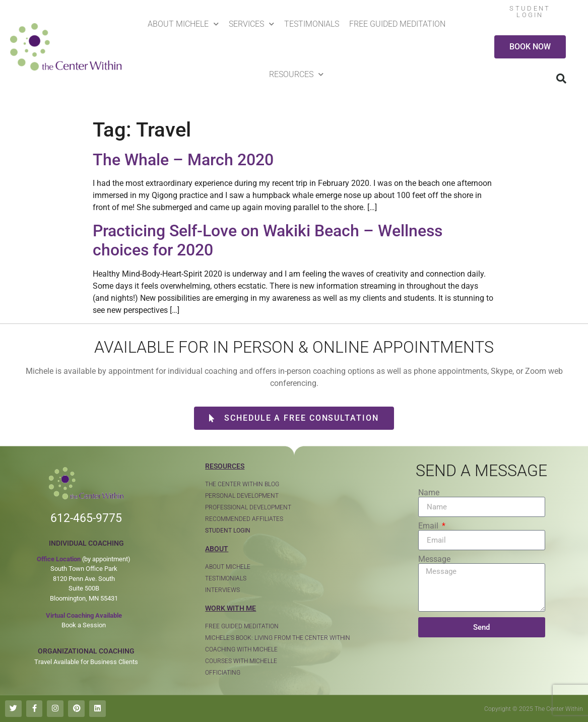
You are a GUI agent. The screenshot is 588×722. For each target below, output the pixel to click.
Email (429, 526)
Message (434, 559)
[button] (561, 79)
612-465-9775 (86, 518)
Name (429, 493)
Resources (296, 74)
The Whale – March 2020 (183, 160)
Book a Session (84, 625)
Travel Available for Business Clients (86, 662)
